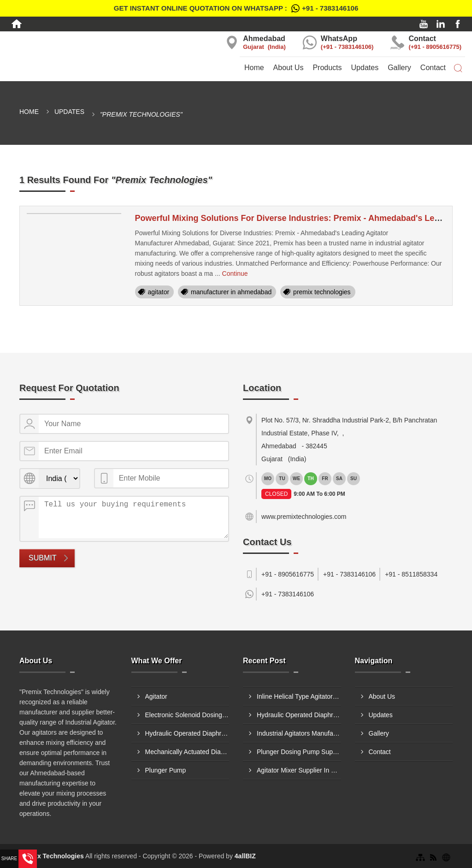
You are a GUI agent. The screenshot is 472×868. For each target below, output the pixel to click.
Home (254, 68)
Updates (365, 68)
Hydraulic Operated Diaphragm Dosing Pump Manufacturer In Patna (299, 715)
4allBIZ (245, 856)
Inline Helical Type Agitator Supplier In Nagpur (299, 696)
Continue (235, 273)
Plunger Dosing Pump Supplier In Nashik (299, 752)
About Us (289, 68)
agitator (159, 292)
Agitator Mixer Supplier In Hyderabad (299, 770)
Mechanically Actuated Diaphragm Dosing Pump (187, 752)
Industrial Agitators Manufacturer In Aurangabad (299, 733)
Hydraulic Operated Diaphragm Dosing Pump (187, 733)
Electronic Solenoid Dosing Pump (187, 715)
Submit (42, 558)
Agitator (156, 696)
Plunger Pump (166, 770)
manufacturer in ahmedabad (231, 292)
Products (327, 68)
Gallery (399, 68)
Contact (433, 68)
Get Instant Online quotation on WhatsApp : (236, 8)
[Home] (17, 24)
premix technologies (322, 292)
